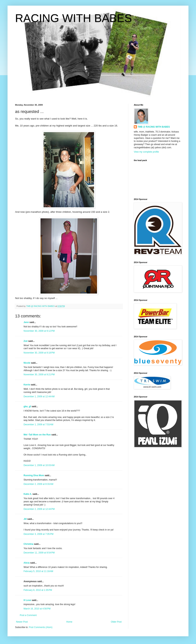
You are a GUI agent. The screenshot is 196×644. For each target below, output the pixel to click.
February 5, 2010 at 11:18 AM (38, 571)
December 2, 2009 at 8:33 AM (38, 484)
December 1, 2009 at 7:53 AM (38, 425)
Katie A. (28, 494)
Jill (25, 519)
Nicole (27, 363)
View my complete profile (146, 152)
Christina (28, 544)
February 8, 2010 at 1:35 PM (38, 590)
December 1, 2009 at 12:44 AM (39, 397)
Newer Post (22, 622)
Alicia (27, 563)
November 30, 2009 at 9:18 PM (39, 353)
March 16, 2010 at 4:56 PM (37, 609)
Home (69, 622)
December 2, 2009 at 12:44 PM (39, 509)
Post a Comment (28, 615)
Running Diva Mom (34, 475)
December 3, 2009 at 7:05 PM (38, 534)
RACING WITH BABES (73, 18)
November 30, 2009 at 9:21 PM (39, 375)
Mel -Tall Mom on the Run (37, 435)
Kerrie (27, 385)
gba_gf (28, 406)
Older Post (116, 622)
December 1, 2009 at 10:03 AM (39, 465)
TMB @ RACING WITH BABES (154, 127)
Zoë (26, 341)
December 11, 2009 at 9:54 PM (39, 553)
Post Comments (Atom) (41, 627)
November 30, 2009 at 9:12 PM (39, 331)
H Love (27, 600)
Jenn (26, 322)
